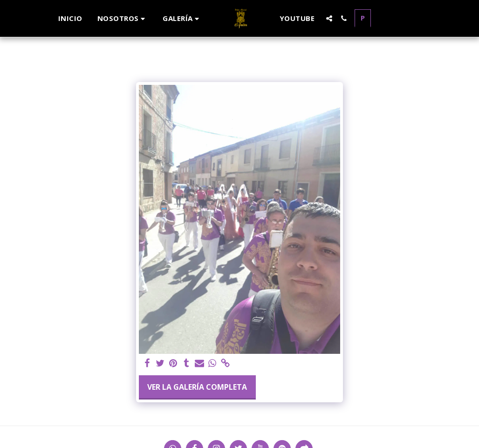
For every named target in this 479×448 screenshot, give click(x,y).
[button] (123, 18)
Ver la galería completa (197, 387)
